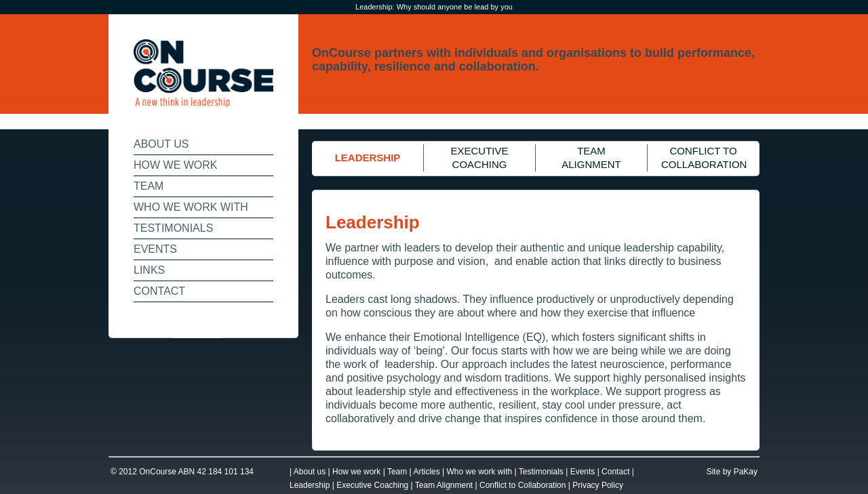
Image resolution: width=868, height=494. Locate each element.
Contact (615, 472)
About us (310, 472)
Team (397, 472)
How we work (356, 472)
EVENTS (155, 249)
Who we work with (480, 472)
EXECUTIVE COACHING (479, 158)
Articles (426, 472)
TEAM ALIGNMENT (591, 158)
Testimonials (541, 472)
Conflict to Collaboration (522, 485)
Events (583, 472)
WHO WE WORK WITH (191, 207)
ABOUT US (161, 144)
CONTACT (159, 291)
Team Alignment (444, 485)
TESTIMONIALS (173, 228)
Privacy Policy (598, 485)
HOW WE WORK (176, 165)
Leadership (310, 485)
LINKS (149, 270)
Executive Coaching (372, 485)
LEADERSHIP (368, 158)
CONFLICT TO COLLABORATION (704, 158)
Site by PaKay (732, 472)
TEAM (149, 186)
